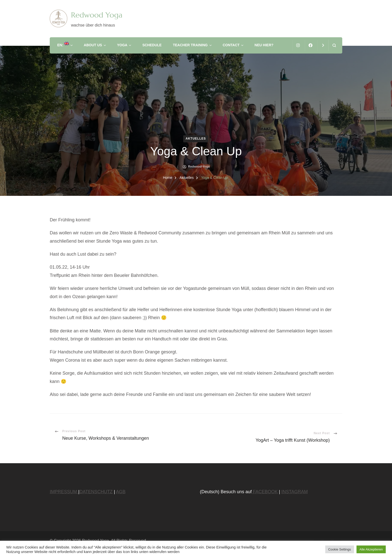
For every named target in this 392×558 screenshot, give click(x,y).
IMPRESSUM (64, 492)
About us (93, 45)
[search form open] (334, 45)
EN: (63, 45)
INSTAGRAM (294, 492)
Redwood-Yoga (199, 167)
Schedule (152, 45)
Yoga (122, 45)
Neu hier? (264, 45)
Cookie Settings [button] (340, 549)
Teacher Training (190, 45)
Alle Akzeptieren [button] (371, 549)
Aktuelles (196, 139)
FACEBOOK (265, 492)
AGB (121, 492)
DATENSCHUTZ (96, 492)
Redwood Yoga (97, 15)
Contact (231, 45)
